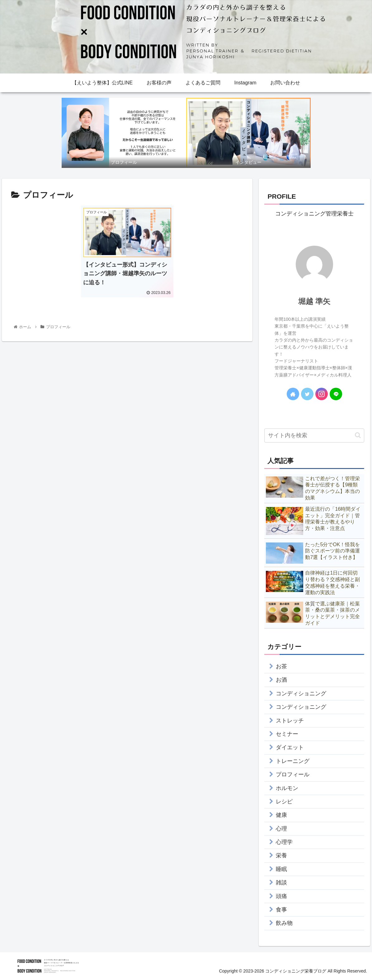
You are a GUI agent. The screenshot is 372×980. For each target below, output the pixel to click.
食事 (281, 910)
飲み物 (284, 923)
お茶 (281, 666)
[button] (358, 435)
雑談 (281, 883)
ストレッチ (290, 721)
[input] (314, 436)
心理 (281, 829)
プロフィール (293, 774)
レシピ (284, 802)
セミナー (287, 734)
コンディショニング (301, 694)
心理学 (284, 842)
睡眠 (281, 869)
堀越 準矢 (314, 301)
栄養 (281, 855)
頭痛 (281, 896)
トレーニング (293, 761)
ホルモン (287, 788)
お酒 (281, 680)
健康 (281, 815)
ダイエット (290, 747)
